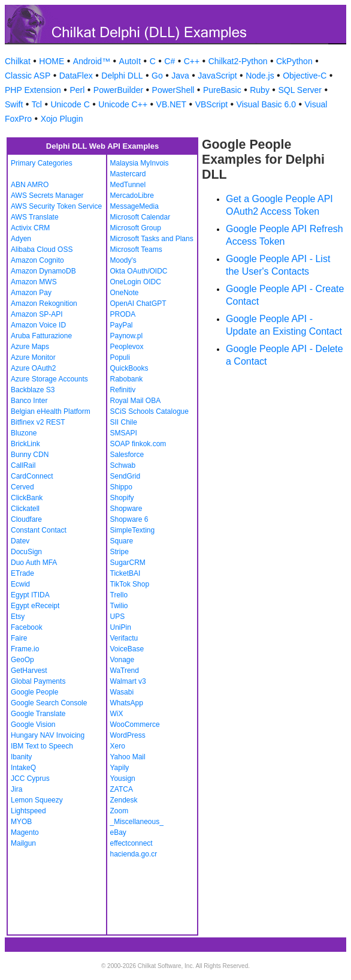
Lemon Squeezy (37, 800)
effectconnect (131, 843)
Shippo (121, 487)
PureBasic (222, 90)
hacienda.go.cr (134, 854)
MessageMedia (134, 206)
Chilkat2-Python (238, 61)
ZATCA (122, 789)
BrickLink (25, 444)
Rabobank (127, 379)
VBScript (211, 104)
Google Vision (33, 725)
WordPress (128, 735)
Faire (19, 638)
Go (157, 76)
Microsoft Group (136, 228)
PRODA (123, 314)
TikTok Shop (130, 584)
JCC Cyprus (30, 778)
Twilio (119, 606)
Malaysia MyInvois (140, 163)
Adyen (21, 239)
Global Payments (38, 681)
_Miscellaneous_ (137, 822)
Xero (118, 746)
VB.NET (172, 104)
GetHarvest (29, 671)
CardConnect (32, 476)
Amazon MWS (34, 282)
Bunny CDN (30, 455)
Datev (20, 541)
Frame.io (25, 649)
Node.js (260, 76)
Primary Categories (42, 163)
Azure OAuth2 (33, 368)
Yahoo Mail (128, 757)
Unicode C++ (123, 104)
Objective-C (305, 76)
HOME (52, 61)
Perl (77, 90)
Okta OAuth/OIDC (139, 271)
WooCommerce (135, 725)
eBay (118, 832)
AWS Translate (35, 217)
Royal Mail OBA (136, 401)
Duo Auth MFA (34, 563)
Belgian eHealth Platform (51, 411)
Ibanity (21, 757)
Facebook (27, 627)
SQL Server (300, 90)
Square (122, 541)
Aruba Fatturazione (41, 336)
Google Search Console (49, 703)
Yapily (120, 768)
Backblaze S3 (33, 390)
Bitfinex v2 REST (38, 422)
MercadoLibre (132, 196)
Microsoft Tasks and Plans (152, 239)
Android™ (92, 61)
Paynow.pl (127, 336)
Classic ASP (28, 76)
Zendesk (124, 800)
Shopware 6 (129, 519)
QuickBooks (129, 368)
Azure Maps (30, 347)
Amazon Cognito (37, 260)
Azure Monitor (33, 357)
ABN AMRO (30, 185)
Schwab (123, 465)
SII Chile (124, 422)
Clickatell (25, 509)
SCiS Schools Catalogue (149, 411)
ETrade (22, 573)
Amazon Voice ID (38, 325)
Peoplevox (127, 347)
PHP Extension (33, 90)
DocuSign (26, 552)
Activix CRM (30, 228)
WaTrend (125, 671)
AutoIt (130, 61)
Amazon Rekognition (44, 303)
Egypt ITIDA (30, 595)
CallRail (23, 465)
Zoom (119, 811)
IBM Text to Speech (42, 746)
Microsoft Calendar (140, 217)
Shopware (126, 509)
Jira (16, 789)
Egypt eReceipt (35, 606)
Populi (120, 357)
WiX (117, 714)
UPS (118, 617)
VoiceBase (127, 649)
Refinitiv (123, 390)
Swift (14, 104)
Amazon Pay (31, 293)
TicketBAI (125, 573)
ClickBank (27, 498)
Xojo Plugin (62, 119)
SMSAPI (124, 433)
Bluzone (24, 433)
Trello (119, 595)
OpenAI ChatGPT (138, 303)
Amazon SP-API (37, 314)
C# (170, 61)
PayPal (122, 325)
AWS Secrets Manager (47, 196)
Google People (34, 692)
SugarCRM (128, 563)
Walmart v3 (128, 681)
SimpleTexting (133, 530)
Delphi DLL (122, 76)
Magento (25, 832)
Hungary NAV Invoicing (48, 735)
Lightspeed (28, 811)
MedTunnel (128, 185)
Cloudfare (26, 519)
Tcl (37, 104)
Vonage (122, 660)
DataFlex (76, 76)
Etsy (18, 617)
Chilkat (18, 61)
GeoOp (22, 660)
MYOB (21, 822)
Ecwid (20, 584)
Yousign (123, 778)
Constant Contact (39, 530)
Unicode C (70, 104)
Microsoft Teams (136, 249)
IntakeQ (23, 768)
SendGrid (125, 476)
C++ (192, 61)
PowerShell (173, 90)
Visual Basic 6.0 (266, 104)
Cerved (22, 487)
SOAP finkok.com (138, 444)
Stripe (119, 552)
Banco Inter (29, 401)
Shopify (122, 498)
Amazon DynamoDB (43, 271)
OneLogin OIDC (136, 282)
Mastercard (128, 174)
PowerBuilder (118, 90)
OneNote (125, 293)
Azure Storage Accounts (49, 379)
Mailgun (23, 843)
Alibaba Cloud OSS (42, 249)
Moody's (123, 260)
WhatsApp (127, 703)
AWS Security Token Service (56, 206)
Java (180, 76)
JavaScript (217, 76)
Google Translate (38, 714)
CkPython (294, 61)
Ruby (260, 90)
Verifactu (124, 638)
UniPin (121, 627)
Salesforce (127, 455)
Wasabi (122, 692)
